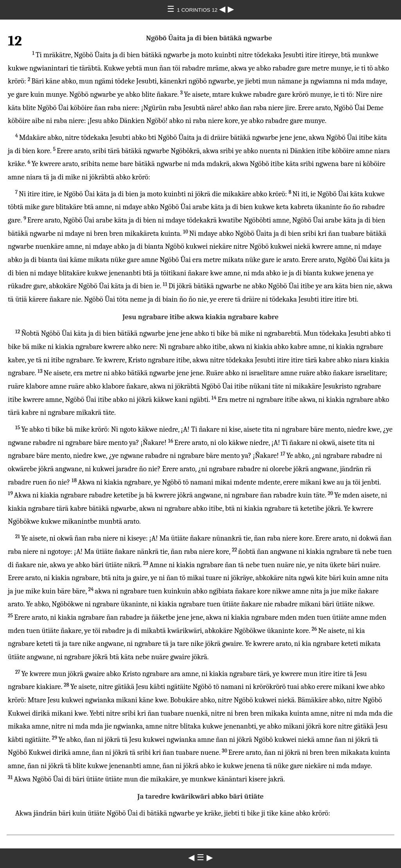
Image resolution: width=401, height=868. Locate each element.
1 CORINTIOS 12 (198, 10)
